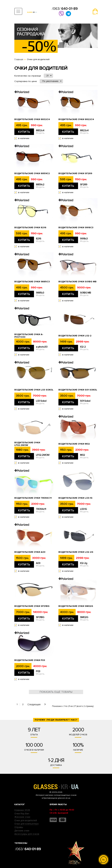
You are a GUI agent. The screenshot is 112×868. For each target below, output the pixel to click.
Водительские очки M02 (74, 444)
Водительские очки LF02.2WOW (27, 444)
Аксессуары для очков (27, 834)
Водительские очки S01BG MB (77, 282)
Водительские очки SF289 (75, 173)
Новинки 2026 (22, 810)
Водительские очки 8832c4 (32, 119)
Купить (24, 132)
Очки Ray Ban (22, 814)
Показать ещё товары (56, 692)
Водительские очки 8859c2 (32, 173)
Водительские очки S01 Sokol (78, 390)
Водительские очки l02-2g (76, 552)
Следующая (34, 704)
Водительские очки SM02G (76, 606)
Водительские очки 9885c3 (32, 282)
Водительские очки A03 (30, 552)
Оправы (19, 827)
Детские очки (22, 831)
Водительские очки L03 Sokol (34, 390)
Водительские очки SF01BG (32, 606)
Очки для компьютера (26, 824)
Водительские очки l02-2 (75, 336)
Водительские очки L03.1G (75, 498)
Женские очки (22, 817)
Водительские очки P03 (30, 660)
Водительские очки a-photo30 (29, 336)
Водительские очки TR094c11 (33, 498)
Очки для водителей (26, 820)
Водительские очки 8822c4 (76, 119)
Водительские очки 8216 (30, 228)
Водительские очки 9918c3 (76, 228)
